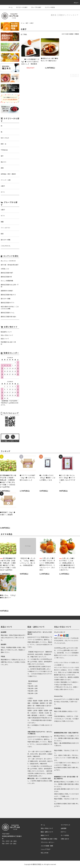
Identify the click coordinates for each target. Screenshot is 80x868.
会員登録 (64, 828)
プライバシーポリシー (48, 842)
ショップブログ (46, 849)
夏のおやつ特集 (6, 299)
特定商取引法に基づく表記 (49, 839)
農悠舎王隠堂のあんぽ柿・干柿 (10, 286)
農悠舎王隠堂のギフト (8, 303)
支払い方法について (47, 828)
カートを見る (65, 835)
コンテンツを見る (49, 7)
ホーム (11, 7)
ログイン (64, 832)
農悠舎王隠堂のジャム (8, 313)
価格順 (71, 34)
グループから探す (35, 7)
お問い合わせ (65, 839)
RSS (42, 853)
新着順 (77, 34)
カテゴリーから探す (21, 7)
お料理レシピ (5, 269)
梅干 (27, 23)
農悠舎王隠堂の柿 (6, 277)
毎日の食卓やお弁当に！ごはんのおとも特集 (10, 308)
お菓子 (32, 23)
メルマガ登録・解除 (47, 846)
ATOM (46, 853)
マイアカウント (66, 825)
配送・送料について (47, 832)
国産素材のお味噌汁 (7, 291)
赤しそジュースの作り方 (8, 261)
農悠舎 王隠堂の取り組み (8, 317)
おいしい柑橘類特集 (7, 281)
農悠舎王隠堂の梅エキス (8, 295)
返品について (45, 835)
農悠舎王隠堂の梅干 (7, 273)
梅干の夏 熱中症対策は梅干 (10, 265)
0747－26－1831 (11, 841)
